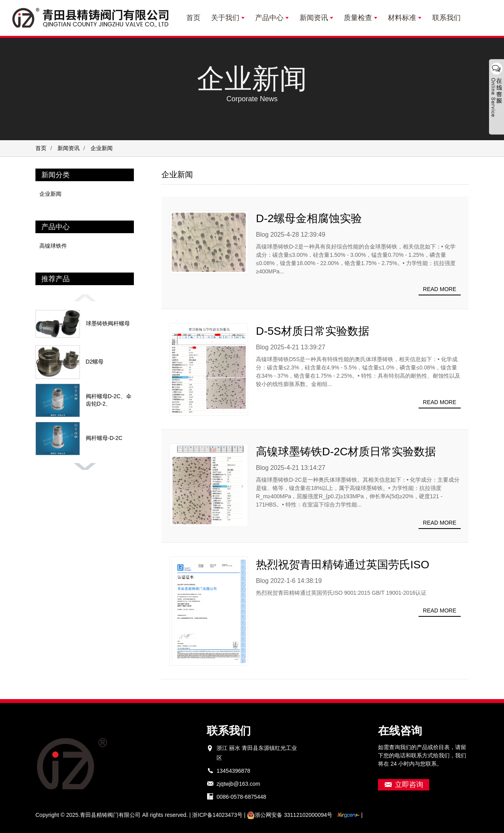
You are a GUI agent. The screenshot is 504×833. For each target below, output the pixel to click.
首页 (41, 148)
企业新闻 (50, 194)
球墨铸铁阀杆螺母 (108, 323)
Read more (440, 289)
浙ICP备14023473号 (217, 815)
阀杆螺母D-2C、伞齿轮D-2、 (109, 400)
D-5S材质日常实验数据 (313, 331)
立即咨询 (409, 785)
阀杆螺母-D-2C (104, 438)
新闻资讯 (69, 148)
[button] (85, 297)
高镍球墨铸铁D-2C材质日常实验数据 (346, 452)
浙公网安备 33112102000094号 (290, 815)
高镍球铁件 (53, 246)
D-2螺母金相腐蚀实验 (309, 218)
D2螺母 (95, 362)
